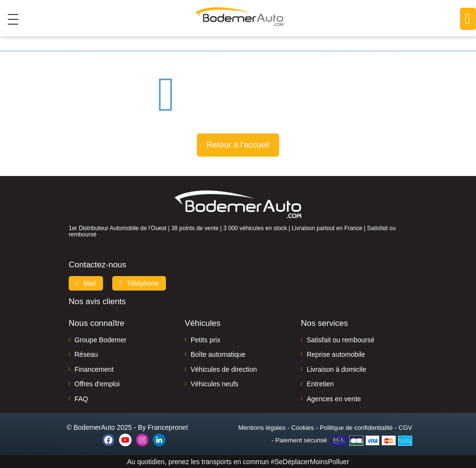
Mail (86, 283)
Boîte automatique (218, 354)
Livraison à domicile (336, 369)
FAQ (81, 399)
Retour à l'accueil (238, 145)
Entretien (320, 384)
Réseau (86, 354)
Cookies (303, 428)
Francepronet (168, 427)
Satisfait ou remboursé (341, 340)
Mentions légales (262, 428)
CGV (405, 428)
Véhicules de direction (224, 369)
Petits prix (205, 340)
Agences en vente (334, 399)
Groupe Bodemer (100, 340)
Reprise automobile (336, 354)
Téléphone (139, 283)
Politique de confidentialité (356, 428)
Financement (94, 369)
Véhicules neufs (215, 384)
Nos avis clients (97, 301)
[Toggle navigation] (9, 19)
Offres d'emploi (97, 384)
